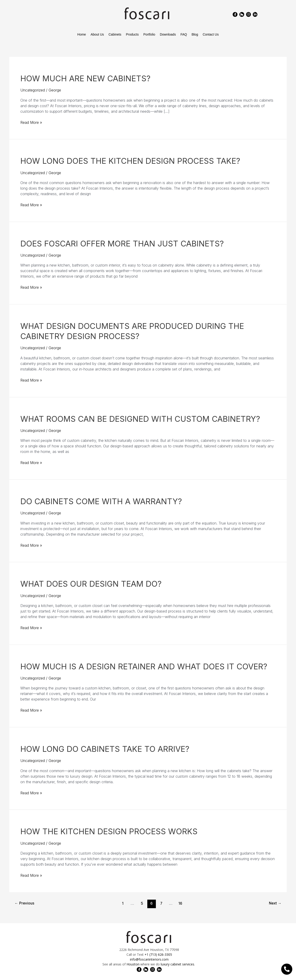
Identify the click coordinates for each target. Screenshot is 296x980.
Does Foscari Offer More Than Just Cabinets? (122, 244)
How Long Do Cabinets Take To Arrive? (105, 749)
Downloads (168, 34)
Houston (133, 964)
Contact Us (211, 34)
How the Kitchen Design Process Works (109, 831)
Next (275, 903)
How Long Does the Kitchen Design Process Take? (130, 161)
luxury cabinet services (177, 964)
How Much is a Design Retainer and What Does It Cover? (144, 666)
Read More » (31, 122)
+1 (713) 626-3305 (158, 954)
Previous (25, 903)
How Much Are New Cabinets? (85, 78)
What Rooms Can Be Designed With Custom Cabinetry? (140, 419)
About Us (97, 34)
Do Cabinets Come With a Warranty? (101, 501)
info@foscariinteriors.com (149, 959)
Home (82, 34)
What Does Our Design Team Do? (91, 584)
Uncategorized (33, 90)
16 (181, 903)
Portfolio (149, 34)
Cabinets (115, 34)
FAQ (184, 34)
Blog (195, 34)
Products (132, 34)
